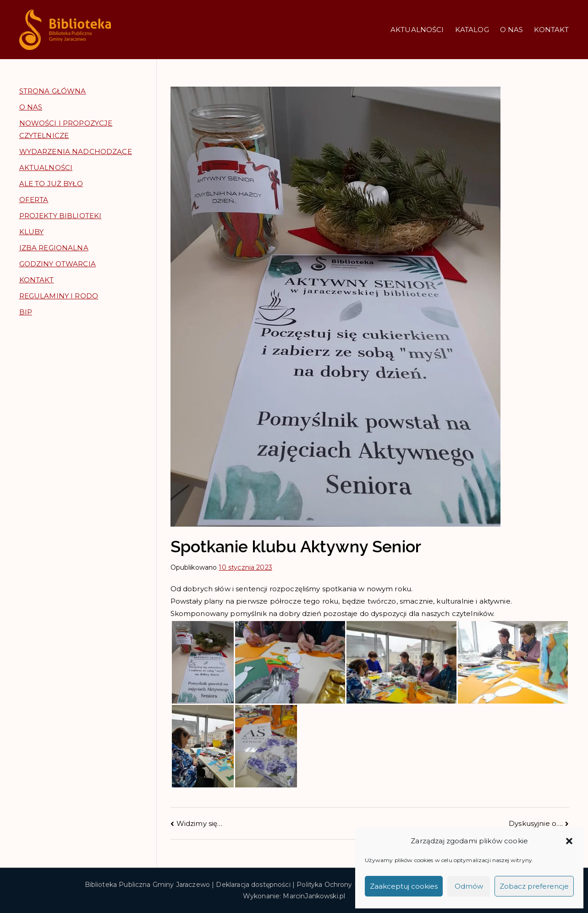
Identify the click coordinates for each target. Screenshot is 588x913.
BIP (26, 312)
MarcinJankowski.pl (314, 896)
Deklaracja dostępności (253, 885)
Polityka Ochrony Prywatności (345, 885)
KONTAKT (551, 30)
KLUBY (32, 232)
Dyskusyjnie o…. (536, 823)
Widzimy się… (200, 823)
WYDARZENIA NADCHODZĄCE (76, 151)
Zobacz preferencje (534, 886)
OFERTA (34, 200)
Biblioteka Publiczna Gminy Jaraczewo (147, 885)
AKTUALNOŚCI (417, 30)
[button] (569, 841)
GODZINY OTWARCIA (58, 264)
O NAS (512, 30)
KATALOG (472, 30)
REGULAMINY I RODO (59, 296)
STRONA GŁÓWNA (53, 91)
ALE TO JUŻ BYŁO (51, 184)
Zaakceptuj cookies (404, 886)
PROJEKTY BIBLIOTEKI (60, 216)
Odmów (469, 886)
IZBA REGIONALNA (54, 248)
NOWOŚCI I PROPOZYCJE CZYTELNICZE (66, 129)
